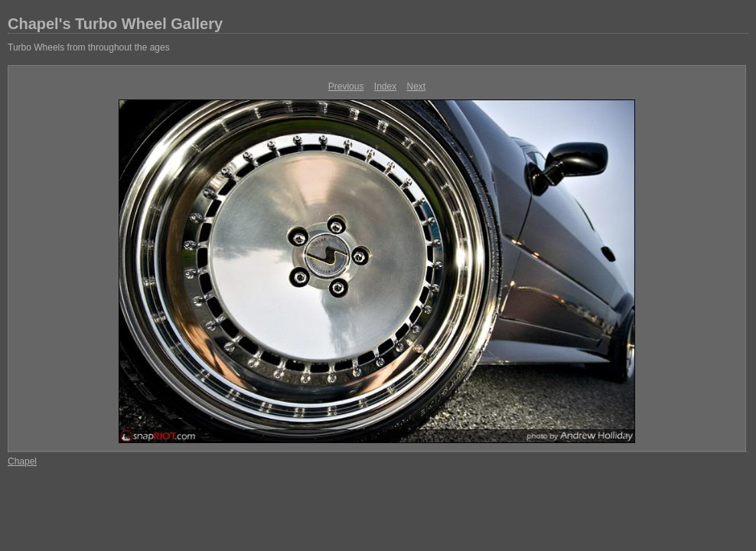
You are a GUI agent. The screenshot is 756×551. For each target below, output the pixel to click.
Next (417, 86)
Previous (346, 86)
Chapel (22, 461)
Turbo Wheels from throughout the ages (89, 47)
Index (385, 86)
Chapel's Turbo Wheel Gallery (115, 24)
